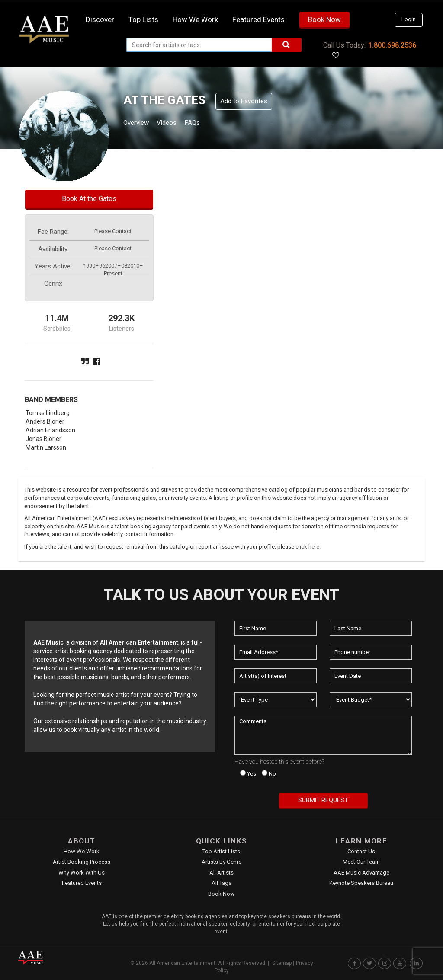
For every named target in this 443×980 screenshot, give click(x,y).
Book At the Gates (89, 199)
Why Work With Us (82, 873)
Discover (100, 19)
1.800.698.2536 (392, 45)
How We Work (82, 851)
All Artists (221, 873)
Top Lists (143, 19)
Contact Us (361, 851)
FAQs (208, 124)
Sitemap (282, 963)
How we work (195, 19)
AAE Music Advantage (361, 873)
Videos (177, 124)
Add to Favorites (244, 101)
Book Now (324, 19)
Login (409, 19)
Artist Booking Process (82, 862)
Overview (139, 124)
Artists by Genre (221, 862)
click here (307, 547)
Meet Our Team (361, 862)
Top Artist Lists (221, 851)
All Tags (221, 883)
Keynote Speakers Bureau (361, 883)
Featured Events (258, 19)
